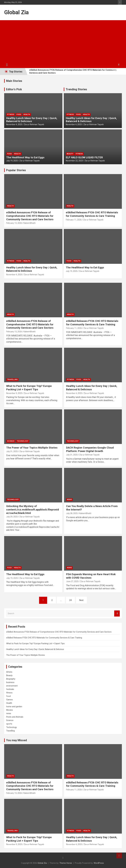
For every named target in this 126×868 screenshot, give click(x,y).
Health (27, 114)
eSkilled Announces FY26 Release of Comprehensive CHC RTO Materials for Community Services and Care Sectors (73, 71)
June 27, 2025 (72, 581)
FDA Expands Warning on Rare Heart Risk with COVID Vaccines (91, 576)
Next (81, 600)
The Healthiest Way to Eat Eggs (25, 157)
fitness (11, 114)
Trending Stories (76, 89)
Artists (9, 672)
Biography (11, 679)
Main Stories (14, 81)
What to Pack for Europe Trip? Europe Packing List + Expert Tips (29, 388)
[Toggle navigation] (7, 65)
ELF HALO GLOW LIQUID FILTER (84, 157)
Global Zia (16, 12)
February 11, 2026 (74, 220)
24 (70, 600)
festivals (10, 689)
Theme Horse (66, 863)
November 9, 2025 (14, 393)
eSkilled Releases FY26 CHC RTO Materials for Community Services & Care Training (92, 214)
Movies (9, 710)
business (10, 682)
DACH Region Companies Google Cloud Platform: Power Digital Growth (90, 449)
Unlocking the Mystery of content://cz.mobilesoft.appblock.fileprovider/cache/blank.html (33, 509)
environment (12, 686)
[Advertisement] (63, 41)
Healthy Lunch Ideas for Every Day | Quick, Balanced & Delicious (32, 120)
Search (117, 614)
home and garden (14, 707)
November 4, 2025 (14, 124)
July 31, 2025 (12, 451)
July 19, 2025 (12, 161)
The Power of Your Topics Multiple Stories (32, 448)
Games (9, 700)
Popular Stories (16, 170)
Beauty (70, 154)
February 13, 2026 (14, 223)
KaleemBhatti (30, 223)
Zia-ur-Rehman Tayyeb (34, 124)
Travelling (12, 380)
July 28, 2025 (72, 513)
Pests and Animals (15, 717)
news (69, 500)
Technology (23, 441)
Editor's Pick (14, 89)
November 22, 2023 (74, 161)
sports (9, 724)
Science (11, 441)
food (19, 114)
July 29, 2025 (12, 517)
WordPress (99, 863)
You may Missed (16, 740)
